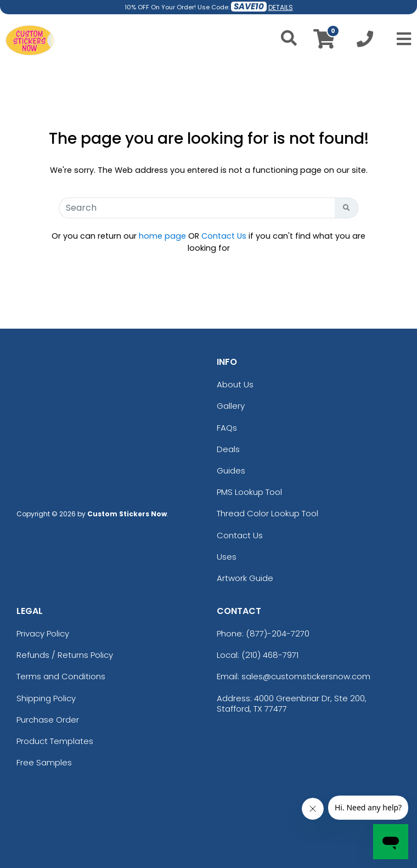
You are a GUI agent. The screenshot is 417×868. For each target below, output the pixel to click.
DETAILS (281, 7)
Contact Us (224, 236)
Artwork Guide (245, 578)
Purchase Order (48, 720)
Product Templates (55, 741)
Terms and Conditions (61, 676)
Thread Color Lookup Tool (267, 513)
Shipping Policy (46, 698)
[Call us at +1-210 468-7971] (365, 42)
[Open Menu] (401, 39)
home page (162, 236)
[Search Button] (346, 208)
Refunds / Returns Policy (65, 655)
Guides (231, 470)
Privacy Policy (43, 633)
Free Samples (44, 762)
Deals (228, 449)
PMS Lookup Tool (249, 492)
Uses (227, 557)
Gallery (231, 406)
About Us (235, 384)
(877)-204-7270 (278, 633)
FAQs (227, 428)
